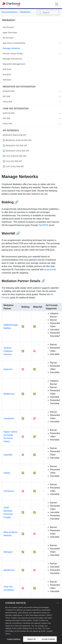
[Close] (58, 604)
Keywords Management (14, 64)
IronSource (9, 491)
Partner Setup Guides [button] (13, 53)
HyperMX (8, 455)
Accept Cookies (48, 640)
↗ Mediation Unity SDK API (16, 151)
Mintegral (8, 552)
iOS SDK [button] (6, 96)
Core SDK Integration (16, 108)
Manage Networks (11, 48)
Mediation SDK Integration (19, 87)
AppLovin (8, 369)
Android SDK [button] (9, 91)
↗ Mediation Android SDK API (17, 140)
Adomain (7, 80)
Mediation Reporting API (14, 135)
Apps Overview (10, 32)
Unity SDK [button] (7, 102)
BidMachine (9, 394)
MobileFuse (9, 570)
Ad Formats (8, 38)
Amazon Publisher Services (8, 351)
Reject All (31, 640)
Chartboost (9, 418)
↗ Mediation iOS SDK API (15, 145)
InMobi (7, 473)
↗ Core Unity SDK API (13, 166)
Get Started (8, 27)
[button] (60, 43)
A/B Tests (7, 69)
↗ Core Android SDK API (15, 156)
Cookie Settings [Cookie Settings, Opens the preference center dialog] (14, 640)
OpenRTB (43, 225)
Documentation (9, 12)
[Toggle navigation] (57, 4)
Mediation (25, 12)
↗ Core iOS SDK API (12, 161)
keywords (49, 269)
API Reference (11, 130)
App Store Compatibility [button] (14, 43)
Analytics (7, 74)
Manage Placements (12, 59)
